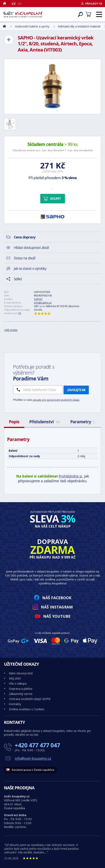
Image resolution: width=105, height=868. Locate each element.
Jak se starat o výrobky (30, 268)
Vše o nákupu (18, 683)
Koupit (56, 199)
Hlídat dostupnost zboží (31, 248)
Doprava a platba (21, 689)
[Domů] (6, 3)
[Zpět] (9, 40)
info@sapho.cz (43, 303)
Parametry (82, 422)
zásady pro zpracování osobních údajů (56, 400)
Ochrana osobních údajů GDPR (30, 699)
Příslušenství (45, 422)
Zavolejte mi (76, 390)
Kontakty (15, 704)
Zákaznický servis (21, 694)
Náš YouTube (57, 616)
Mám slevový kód (21, 673)
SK (20, 4)
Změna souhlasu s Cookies (27, 709)
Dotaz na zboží (25, 258)
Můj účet (15, 678)
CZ (14, 4)
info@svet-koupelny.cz (33, 758)
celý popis (11, 330)
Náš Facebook (57, 598)
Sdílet (18, 279)
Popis (14, 422)
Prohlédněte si (70, 476)
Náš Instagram (57, 607)
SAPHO (38, 299)
